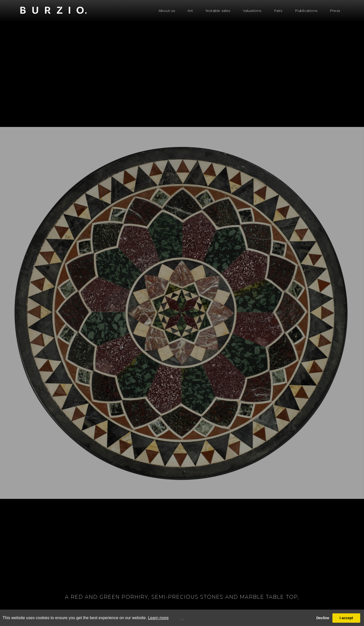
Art (190, 11)
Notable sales (218, 11)
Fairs (278, 11)
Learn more (158, 618)
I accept (346, 618)
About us (167, 11)
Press (335, 11)
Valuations (252, 11)
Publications (306, 11)
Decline (323, 618)
